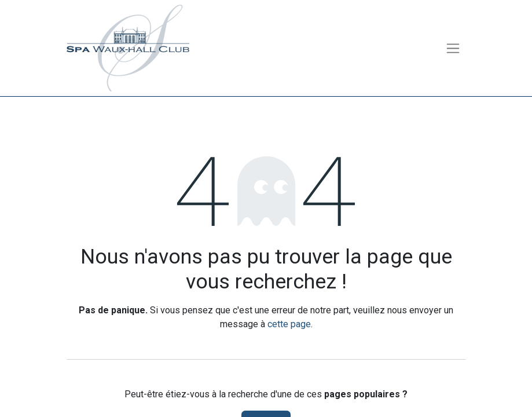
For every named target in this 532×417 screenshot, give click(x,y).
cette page (289, 324)
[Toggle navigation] (453, 48)
